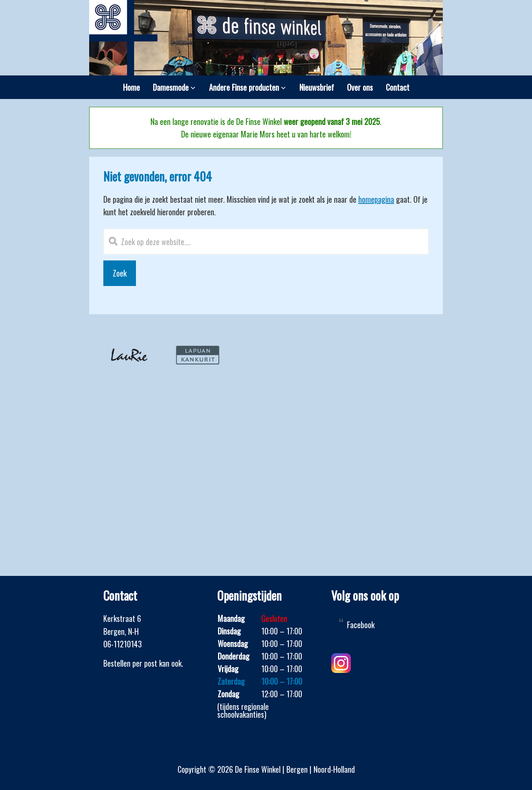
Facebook (361, 625)
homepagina (376, 199)
